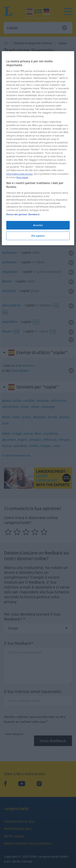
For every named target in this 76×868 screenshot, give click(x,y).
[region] (38, 254)
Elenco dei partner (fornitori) (23, 320)
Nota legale (22, 283)
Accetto (38, 331)
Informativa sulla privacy (19, 279)
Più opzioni (38, 341)
